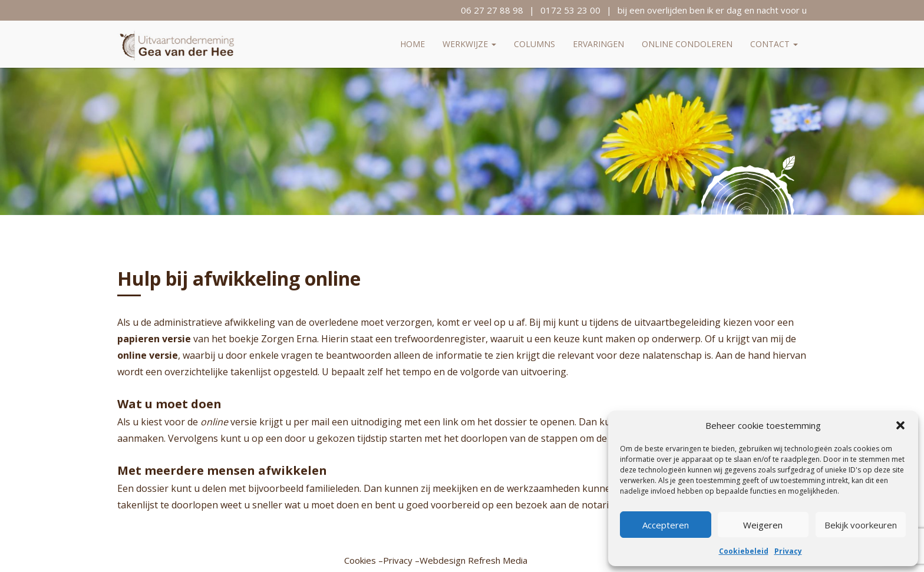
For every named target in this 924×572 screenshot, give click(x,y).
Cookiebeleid (744, 551)
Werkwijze (469, 44)
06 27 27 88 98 (492, 10)
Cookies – (364, 560)
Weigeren (763, 525)
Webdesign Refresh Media (473, 560)
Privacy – (401, 560)
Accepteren (666, 525)
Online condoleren (687, 44)
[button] (900, 425)
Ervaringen (598, 44)
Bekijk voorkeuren (861, 525)
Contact (774, 44)
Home (412, 44)
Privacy (788, 551)
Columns (534, 44)
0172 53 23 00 (570, 10)
